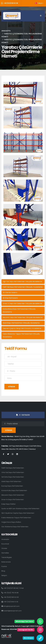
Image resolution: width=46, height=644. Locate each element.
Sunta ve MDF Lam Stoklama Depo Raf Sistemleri (20, 509)
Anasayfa (6, 31)
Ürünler (4, 548)
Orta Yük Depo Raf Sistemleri (13, 472)
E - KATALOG (23, 415)
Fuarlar (4, 566)
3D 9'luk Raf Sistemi (10, 298)
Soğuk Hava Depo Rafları (11, 522)
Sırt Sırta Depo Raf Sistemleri (13, 477)
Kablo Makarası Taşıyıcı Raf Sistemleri (16, 518)
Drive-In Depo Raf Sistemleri (13, 500)
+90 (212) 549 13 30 (10, 602)
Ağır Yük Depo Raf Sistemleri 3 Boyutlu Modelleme (22, 281)
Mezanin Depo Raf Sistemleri (13, 495)
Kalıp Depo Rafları (9, 504)
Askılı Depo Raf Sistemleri (11, 481)
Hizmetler (5, 553)
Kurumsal (5, 544)
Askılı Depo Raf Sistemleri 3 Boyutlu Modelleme (21, 323)
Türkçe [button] (39, 3)
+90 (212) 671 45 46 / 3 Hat (13, 588)
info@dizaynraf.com (10, 606)
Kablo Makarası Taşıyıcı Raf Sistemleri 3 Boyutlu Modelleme (21, 335)
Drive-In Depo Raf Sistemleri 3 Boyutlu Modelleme (22, 303)
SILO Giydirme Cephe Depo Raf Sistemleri (18, 513)
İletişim (4, 575)
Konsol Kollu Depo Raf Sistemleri (14, 490)
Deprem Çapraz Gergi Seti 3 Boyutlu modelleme (22, 328)
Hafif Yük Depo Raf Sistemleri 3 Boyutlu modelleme (23, 287)
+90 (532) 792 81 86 (10, 593)
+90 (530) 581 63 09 (10, 3)
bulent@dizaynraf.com (12, 611)
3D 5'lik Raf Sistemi (10, 292)
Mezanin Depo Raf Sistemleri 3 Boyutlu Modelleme (23, 317)
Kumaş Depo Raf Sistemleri (12, 486)
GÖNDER (12, 387)
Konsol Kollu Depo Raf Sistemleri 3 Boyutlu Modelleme (19, 310)
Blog (3, 571)
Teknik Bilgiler (7, 557)
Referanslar (6, 562)
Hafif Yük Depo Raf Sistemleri (13, 468)
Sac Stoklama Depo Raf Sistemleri (15, 527)
